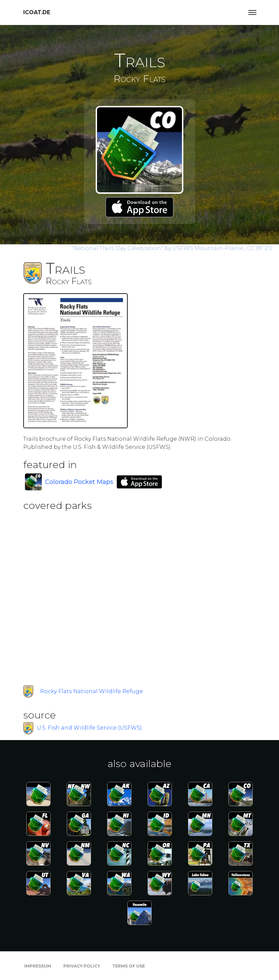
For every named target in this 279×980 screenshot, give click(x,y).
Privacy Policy (82, 966)
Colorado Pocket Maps (79, 482)
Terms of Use (129, 966)
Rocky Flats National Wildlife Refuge (91, 691)
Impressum (38, 966)
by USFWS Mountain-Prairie (158, 248)
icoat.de (37, 12)
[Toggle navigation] (252, 12)
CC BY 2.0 (260, 248)
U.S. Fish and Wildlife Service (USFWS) (89, 728)
